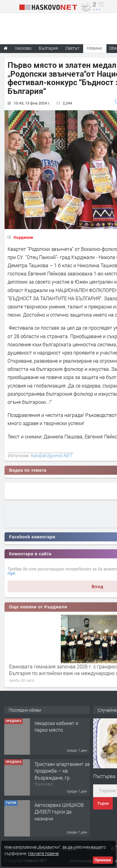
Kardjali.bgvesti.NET (51, 455)
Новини (94, 48)
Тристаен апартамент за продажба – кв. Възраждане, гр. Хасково (62, 774)
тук (11, 573)
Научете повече (43, 853)
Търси (103, 803)
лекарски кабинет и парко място (56, 726)
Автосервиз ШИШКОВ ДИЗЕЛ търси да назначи (59, 812)
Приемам (103, 860)
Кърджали (23, 237)
